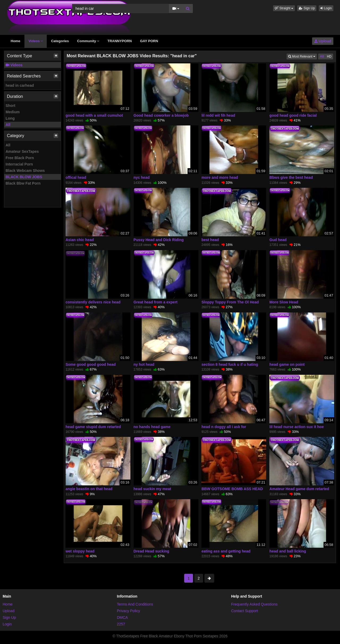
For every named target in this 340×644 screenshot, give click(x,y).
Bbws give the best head (291, 177)
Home (15, 41)
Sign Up (307, 8)
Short (10, 106)
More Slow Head (284, 302)
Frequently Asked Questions (254, 604)
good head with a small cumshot (94, 115)
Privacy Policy (128, 611)
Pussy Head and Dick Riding (159, 240)
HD (329, 56)
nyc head (142, 177)
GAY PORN (149, 41)
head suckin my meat (152, 489)
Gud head (278, 240)
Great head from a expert (156, 302)
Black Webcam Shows (25, 171)
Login (326, 8)
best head (210, 240)
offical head (76, 177)
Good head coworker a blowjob (161, 115)
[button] (284, 8)
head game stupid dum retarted (93, 427)
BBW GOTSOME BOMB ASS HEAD (232, 489)
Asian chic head (80, 240)
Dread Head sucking (152, 551)
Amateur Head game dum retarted (299, 489)
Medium (13, 112)
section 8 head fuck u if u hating (230, 364)
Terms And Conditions (135, 604)
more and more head (220, 177)
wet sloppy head (80, 551)
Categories (60, 41)
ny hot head (144, 364)
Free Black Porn (20, 158)
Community (88, 41)
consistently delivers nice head (93, 302)
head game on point (287, 364)
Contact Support (245, 611)
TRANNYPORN (120, 41)
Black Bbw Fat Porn (23, 183)
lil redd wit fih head (218, 115)
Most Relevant (303, 56)
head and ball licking (288, 551)
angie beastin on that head (89, 489)
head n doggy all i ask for (224, 427)
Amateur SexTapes (22, 151)
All (8, 125)
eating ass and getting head (226, 551)
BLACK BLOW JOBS (24, 177)
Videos (36, 41)
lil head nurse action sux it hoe (297, 427)
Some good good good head (91, 364)
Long (10, 118)
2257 (121, 624)
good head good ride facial (293, 115)
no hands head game (152, 427)
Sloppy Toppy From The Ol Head (230, 302)
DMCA (122, 617)
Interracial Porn (19, 164)
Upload (323, 41)
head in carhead (20, 85)
